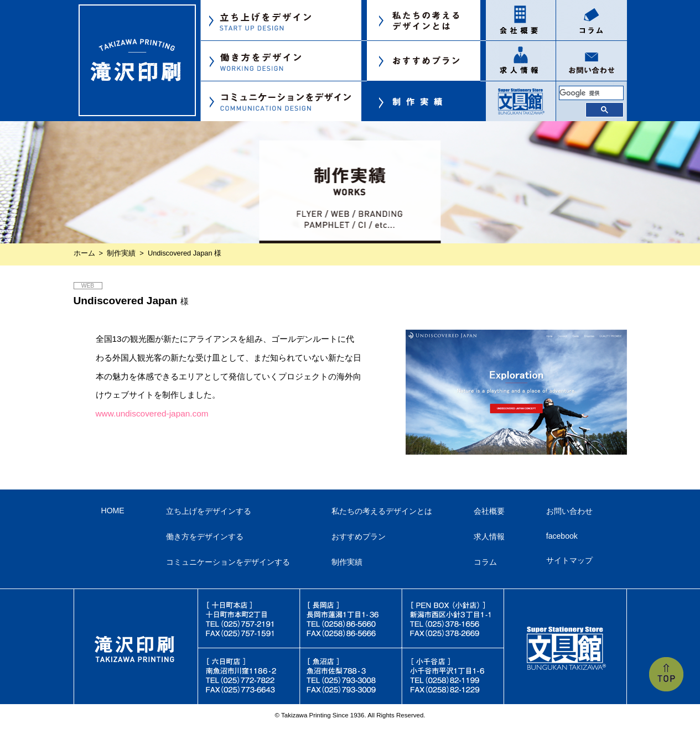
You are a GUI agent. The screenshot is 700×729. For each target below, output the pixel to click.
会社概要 (489, 511)
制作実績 (121, 253)
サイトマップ (569, 560)
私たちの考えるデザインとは (382, 511)
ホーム (84, 253)
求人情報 (489, 537)
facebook (562, 536)
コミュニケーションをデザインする (228, 562)
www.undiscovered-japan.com (152, 413)
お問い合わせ (569, 511)
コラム (485, 562)
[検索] (591, 93)
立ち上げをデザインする (209, 511)
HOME (113, 511)
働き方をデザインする (205, 537)
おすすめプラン (359, 537)
